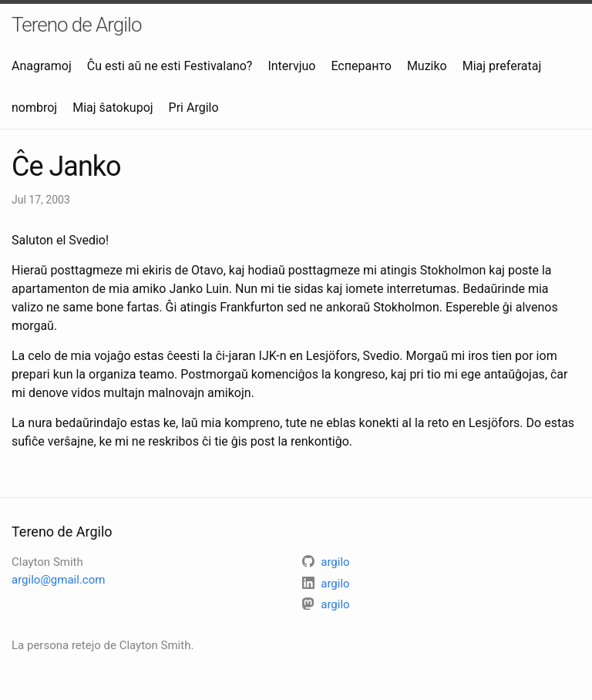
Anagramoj (42, 66)
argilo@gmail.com (58, 580)
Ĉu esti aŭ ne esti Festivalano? (170, 66)
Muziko (427, 66)
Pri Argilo (194, 108)
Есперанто (361, 66)
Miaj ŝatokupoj (113, 108)
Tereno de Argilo (77, 25)
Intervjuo (291, 66)
